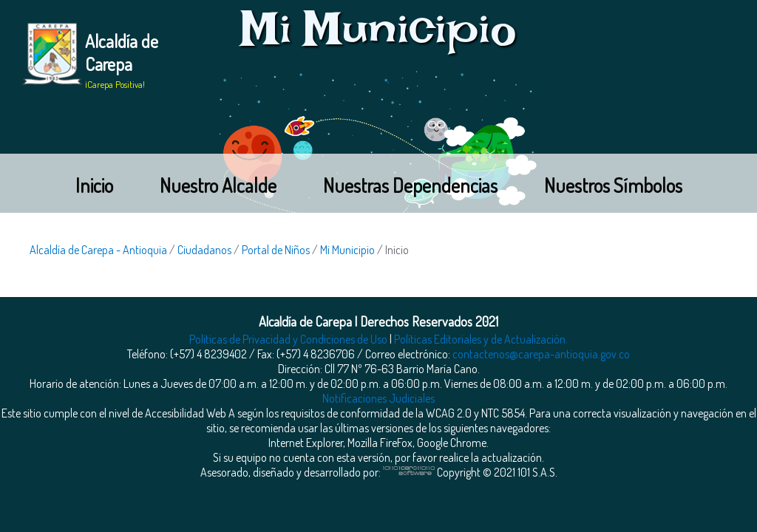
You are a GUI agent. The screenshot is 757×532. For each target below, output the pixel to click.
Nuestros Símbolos (613, 185)
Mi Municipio (347, 250)
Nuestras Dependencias (410, 185)
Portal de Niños (276, 250)
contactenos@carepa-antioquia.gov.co (541, 354)
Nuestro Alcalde (218, 185)
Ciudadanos (204, 250)
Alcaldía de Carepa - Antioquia (98, 250)
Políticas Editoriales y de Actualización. (481, 339)
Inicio (94, 185)
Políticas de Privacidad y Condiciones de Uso (288, 339)
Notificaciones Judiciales (378, 398)
